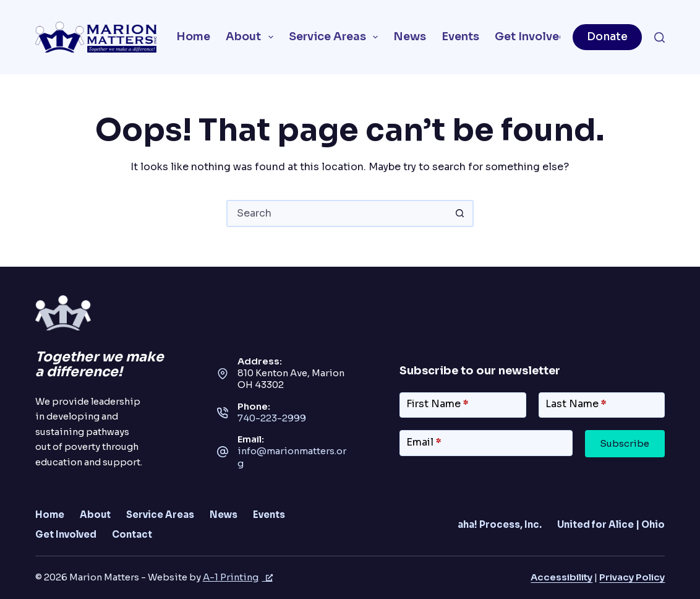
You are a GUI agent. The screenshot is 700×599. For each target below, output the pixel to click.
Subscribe (625, 444)
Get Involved (539, 37)
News (410, 37)
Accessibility (561, 577)
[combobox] (338, 213)
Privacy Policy (632, 577)
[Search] (659, 37)
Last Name (576, 404)
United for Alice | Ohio (611, 525)
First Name (437, 404)
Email (424, 442)
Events (460, 37)
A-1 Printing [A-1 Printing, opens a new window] (238, 577)
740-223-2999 (272, 418)
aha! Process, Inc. (500, 525)
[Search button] (460, 213)
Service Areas (336, 37)
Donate (607, 37)
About (252, 37)
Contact (132, 535)
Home (193, 37)
